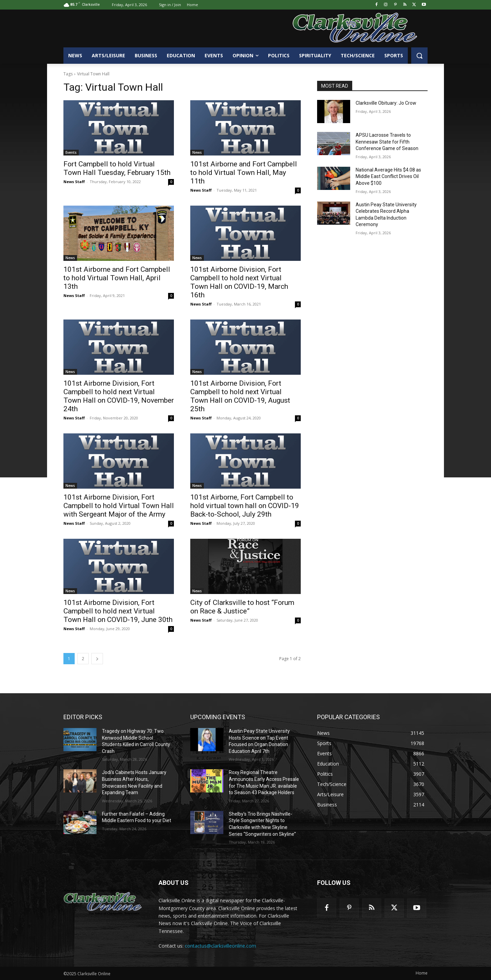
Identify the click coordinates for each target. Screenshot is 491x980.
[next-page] (97, 659)
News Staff (74, 182)
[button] (419, 56)
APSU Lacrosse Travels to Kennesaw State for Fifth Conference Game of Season (387, 142)
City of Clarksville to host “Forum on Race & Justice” (242, 607)
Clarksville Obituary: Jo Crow (386, 103)
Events (71, 152)
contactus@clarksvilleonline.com (220, 946)
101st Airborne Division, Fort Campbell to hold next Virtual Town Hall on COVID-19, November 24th (119, 396)
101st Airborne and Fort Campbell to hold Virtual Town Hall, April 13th (117, 278)
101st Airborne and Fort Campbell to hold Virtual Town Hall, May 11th (244, 173)
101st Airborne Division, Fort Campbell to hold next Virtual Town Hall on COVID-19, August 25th (240, 396)
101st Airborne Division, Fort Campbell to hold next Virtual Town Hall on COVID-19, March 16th (239, 282)
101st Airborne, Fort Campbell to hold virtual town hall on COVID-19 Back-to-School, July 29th (245, 506)
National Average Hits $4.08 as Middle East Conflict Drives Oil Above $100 (388, 176)
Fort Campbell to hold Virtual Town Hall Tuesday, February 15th (117, 168)
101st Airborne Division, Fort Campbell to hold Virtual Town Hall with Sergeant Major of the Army (119, 506)
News (197, 152)
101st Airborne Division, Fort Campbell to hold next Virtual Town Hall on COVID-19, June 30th (118, 611)
